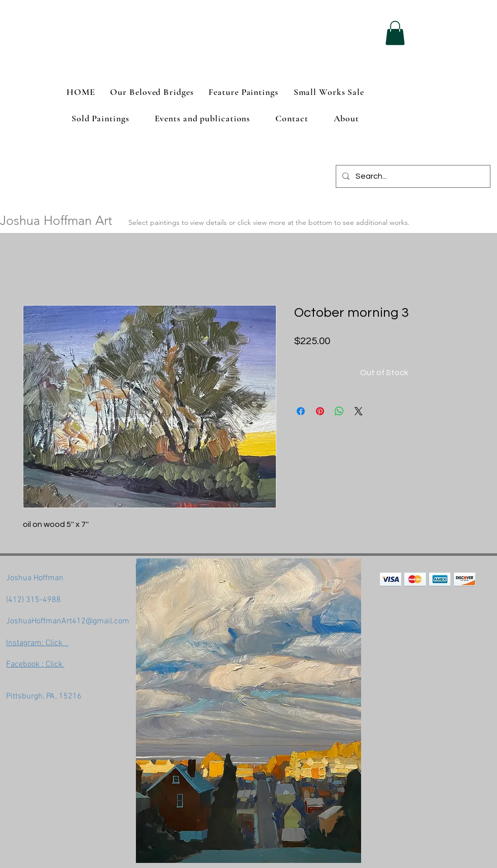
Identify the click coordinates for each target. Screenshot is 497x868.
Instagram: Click (37, 643)
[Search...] (412, 176)
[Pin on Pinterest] (320, 411)
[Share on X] (359, 411)
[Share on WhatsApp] (339, 411)
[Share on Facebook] (301, 411)
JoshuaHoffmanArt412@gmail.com (68, 621)
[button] (395, 33)
